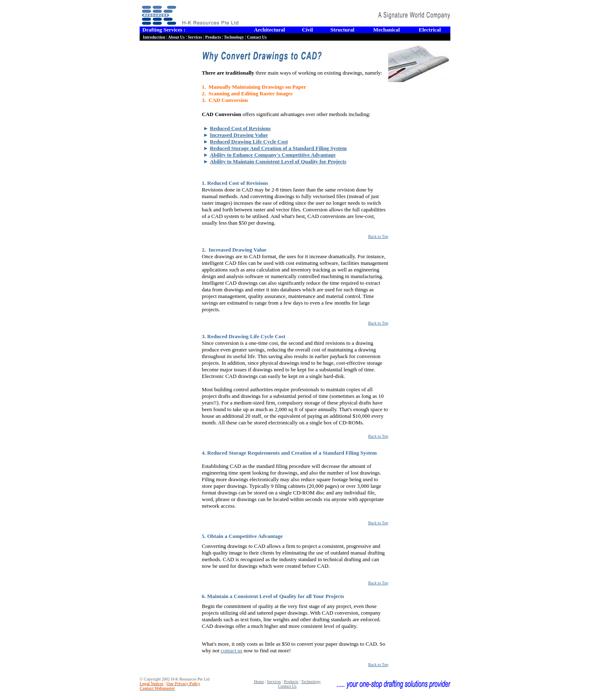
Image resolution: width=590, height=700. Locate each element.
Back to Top (378, 236)
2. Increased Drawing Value (234, 250)
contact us (232, 650)
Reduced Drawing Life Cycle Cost (249, 142)
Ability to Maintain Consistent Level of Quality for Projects (278, 161)
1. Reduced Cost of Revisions (235, 183)
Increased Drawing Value (239, 135)
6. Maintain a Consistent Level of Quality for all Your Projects (273, 596)
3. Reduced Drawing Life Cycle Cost (243, 336)
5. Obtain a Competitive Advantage (242, 536)
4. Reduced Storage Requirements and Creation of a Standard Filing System (289, 453)
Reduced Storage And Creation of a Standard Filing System (278, 148)
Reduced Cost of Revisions (240, 128)
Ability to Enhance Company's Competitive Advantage (273, 155)
